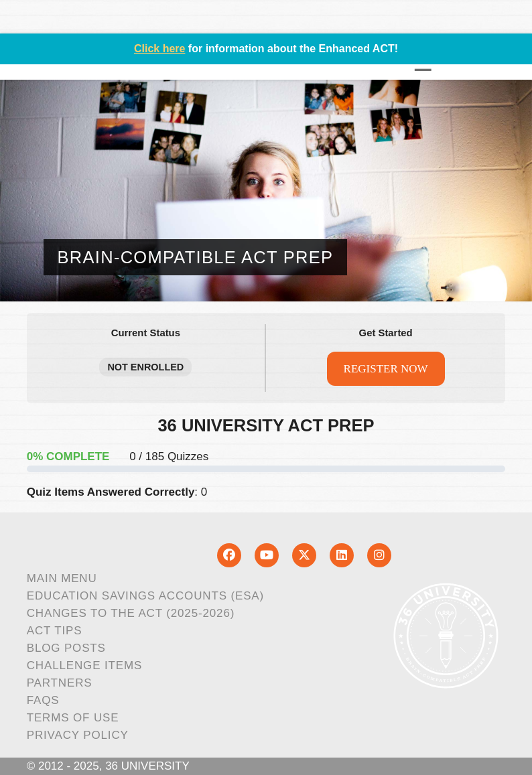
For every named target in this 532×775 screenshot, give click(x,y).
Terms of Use (73, 718)
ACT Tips (55, 631)
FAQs (43, 700)
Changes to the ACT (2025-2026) (131, 613)
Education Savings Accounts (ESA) (145, 596)
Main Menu (62, 578)
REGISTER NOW (386, 369)
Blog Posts (66, 648)
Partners (60, 683)
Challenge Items (84, 665)
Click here (159, 49)
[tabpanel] (266, 460)
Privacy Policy (78, 735)
